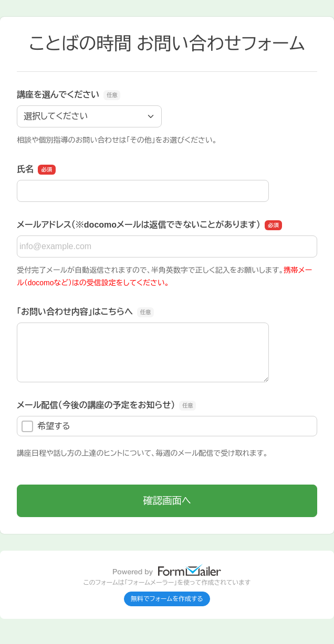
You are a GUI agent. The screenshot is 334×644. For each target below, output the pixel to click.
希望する (46, 426)
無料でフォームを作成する (167, 599)
